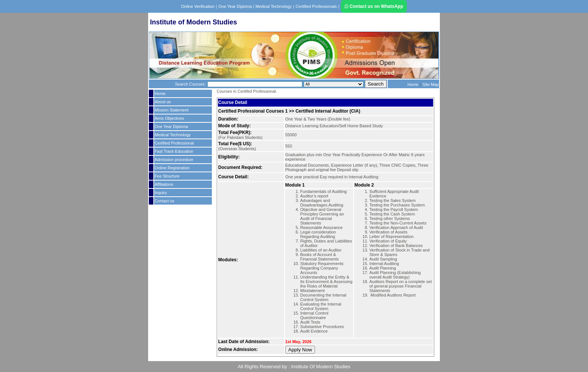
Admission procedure (174, 160)
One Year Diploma (235, 6)
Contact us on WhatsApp (374, 6)
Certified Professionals (316, 6)
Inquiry (161, 193)
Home (413, 84)
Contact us (164, 201)
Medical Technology (273, 6)
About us (163, 102)
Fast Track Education (174, 151)
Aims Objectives (169, 118)
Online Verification (198, 6)
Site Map (431, 84)
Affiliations (164, 184)
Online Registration (172, 168)
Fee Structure (167, 176)
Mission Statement (171, 110)
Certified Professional (174, 143)
